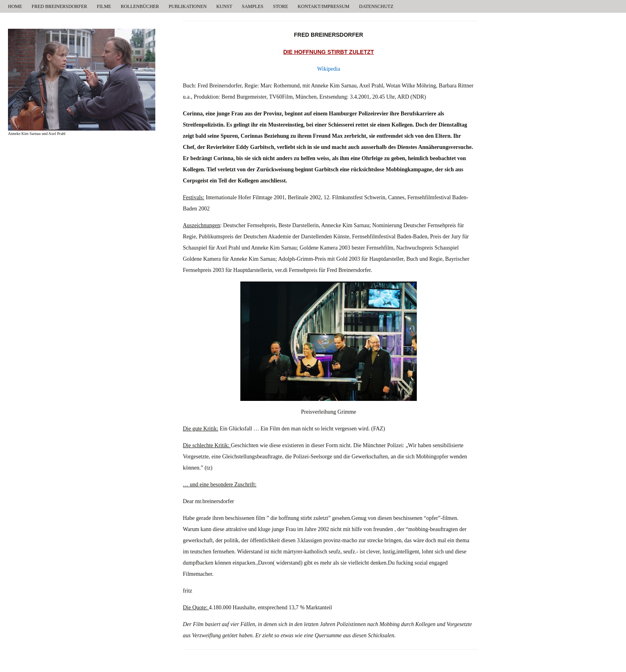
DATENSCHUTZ (376, 6)
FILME (104, 6)
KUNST (224, 6)
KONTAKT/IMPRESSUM (324, 6)
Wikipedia (329, 69)
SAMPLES (253, 6)
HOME (15, 6)
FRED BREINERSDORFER (59, 6)
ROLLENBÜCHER (140, 6)
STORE (281, 6)
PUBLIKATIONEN (187, 6)
